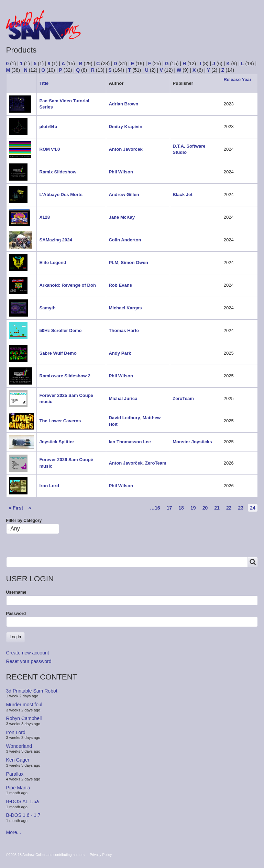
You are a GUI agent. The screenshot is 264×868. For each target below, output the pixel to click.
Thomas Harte (124, 330)
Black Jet (183, 195)
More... (14, 832)
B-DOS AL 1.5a (23, 801)
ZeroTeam (183, 398)
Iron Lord (49, 486)
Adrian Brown (123, 104)
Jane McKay (122, 217)
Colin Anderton (125, 240)
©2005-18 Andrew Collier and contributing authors (45, 855)
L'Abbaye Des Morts (61, 195)
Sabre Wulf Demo (58, 353)
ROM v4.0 (49, 149)
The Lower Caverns (60, 421)
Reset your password (29, 661)
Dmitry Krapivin (125, 127)
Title (44, 83)
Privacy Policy (101, 855)
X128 (45, 217)
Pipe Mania (18, 788)
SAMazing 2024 (56, 240)
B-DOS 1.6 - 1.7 (23, 815)
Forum (107, 31)
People (172, 31)
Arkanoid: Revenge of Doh (68, 285)
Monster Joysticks (192, 442)
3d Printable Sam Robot (32, 691)
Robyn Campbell (24, 718)
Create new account (28, 653)
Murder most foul (24, 705)
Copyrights (208, 31)
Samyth (47, 308)
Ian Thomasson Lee (130, 442)
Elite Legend (53, 262)
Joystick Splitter (57, 442)
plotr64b (48, 127)
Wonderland (19, 746)
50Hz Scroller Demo (60, 330)
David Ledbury (124, 418)
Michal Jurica (123, 398)
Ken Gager (18, 760)
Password (16, 614)
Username (16, 592)
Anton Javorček (125, 149)
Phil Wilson (121, 172)
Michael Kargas (125, 308)
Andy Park (120, 353)
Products (139, 31)
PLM (113, 262)
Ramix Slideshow (58, 172)
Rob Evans (120, 285)
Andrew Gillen (124, 195)
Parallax (15, 774)
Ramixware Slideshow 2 (65, 376)
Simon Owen (134, 262)
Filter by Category (24, 521)
